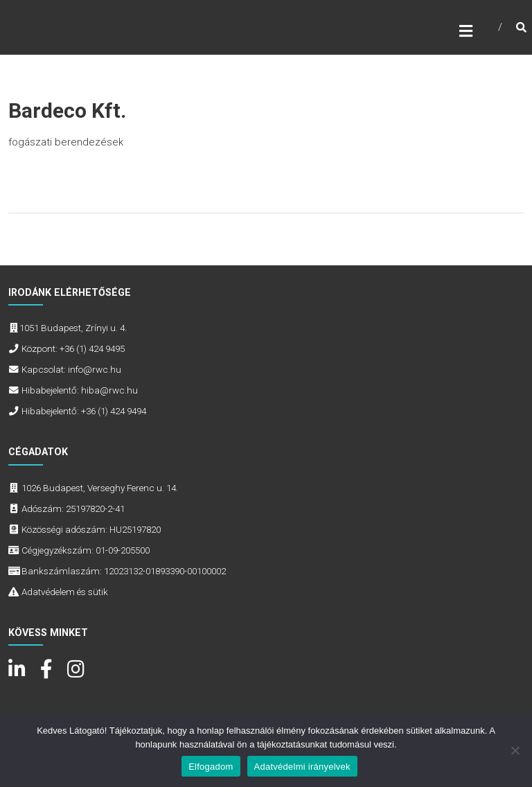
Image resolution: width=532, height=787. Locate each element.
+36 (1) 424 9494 (114, 411)
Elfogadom (211, 767)
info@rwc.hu (95, 369)
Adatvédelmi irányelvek (302, 767)
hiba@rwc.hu (109, 390)
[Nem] (515, 750)
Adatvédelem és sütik (65, 592)
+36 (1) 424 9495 (92, 348)
